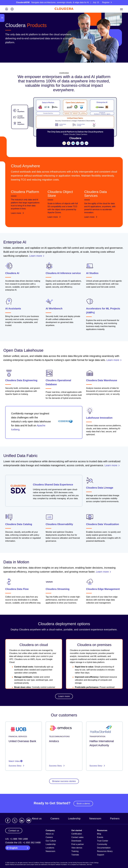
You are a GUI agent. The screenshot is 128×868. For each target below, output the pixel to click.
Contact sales (77, 837)
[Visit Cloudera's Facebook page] (8, 820)
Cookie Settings (94, 863)
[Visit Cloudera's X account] (15, 820)
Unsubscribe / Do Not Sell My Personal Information (75, 863)
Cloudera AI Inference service (63, 273)
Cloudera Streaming (57, 589)
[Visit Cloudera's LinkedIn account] (22, 820)
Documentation (104, 848)
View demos (77, 848)
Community (102, 844)
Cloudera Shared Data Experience (53, 485)
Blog (99, 834)
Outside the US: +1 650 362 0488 (23, 843)
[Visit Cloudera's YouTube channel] (29, 820)
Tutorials (75, 855)
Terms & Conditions (34, 863)
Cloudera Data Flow (17, 589)
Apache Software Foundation (59, 865)
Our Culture (51, 841)
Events (100, 837)
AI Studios (92, 273)
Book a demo (83, 804)
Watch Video (15, 761)
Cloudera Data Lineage (100, 488)
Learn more (17, 213)
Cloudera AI (12, 273)
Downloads (76, 841)
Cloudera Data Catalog (19, 524)
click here (89, 865)
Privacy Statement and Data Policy (50, 863)
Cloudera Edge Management (103, 589)
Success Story (15, 766)
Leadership (74, 819)
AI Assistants (13, 309)
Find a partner (78, 844)
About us (37, 819)
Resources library (105, 851)
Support (100, 855)
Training (75, 851)
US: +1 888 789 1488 (16, 839)
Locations (50, 848)
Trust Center (102, 841)
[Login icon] (7, 9)
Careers (55, 819)
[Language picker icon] (12, 9)
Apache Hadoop (10, 865)
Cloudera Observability (59, 524)
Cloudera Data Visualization (103, 524)
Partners (115, 819)
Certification (77, 834)
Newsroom (95, 819)
